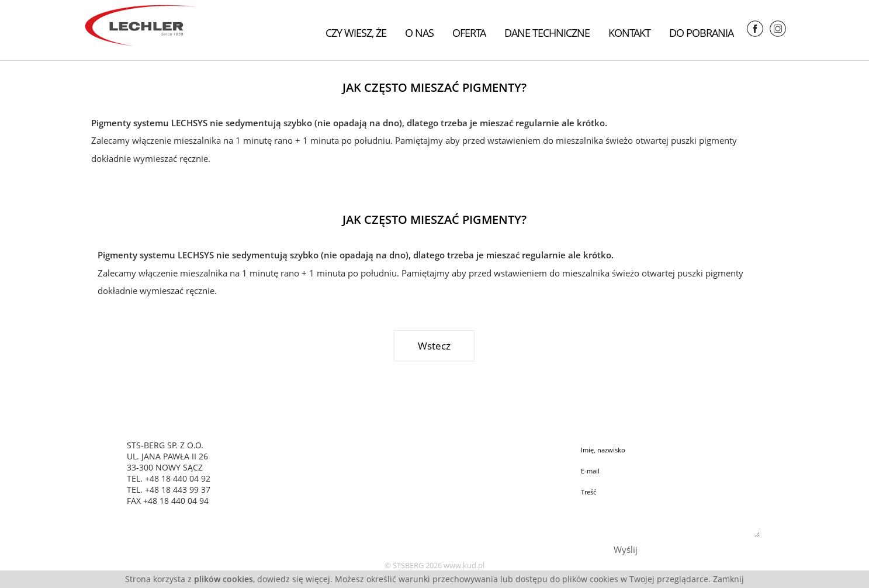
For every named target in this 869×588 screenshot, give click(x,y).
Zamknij (728, 579)
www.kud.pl (464, 565)
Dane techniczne (547, 33)
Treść (668, 509)
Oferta (469, 33)
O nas (419, 33)
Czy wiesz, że (356, 33)
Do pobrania (701, 33)
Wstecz (434, 346)
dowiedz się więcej (294, 579)
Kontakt (629, 33)
